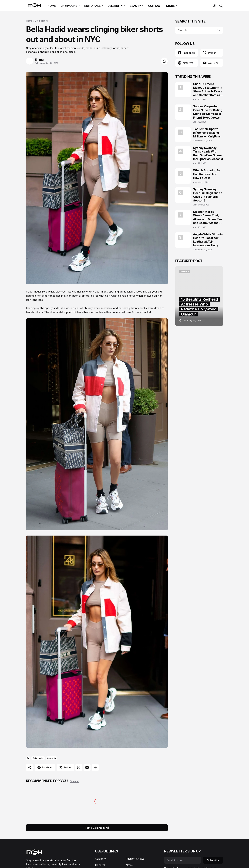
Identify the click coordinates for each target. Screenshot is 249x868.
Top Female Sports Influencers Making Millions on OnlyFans (207, 133)
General (100, 865)
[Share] (164, 61)
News (129, 865)
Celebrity (52, 758)
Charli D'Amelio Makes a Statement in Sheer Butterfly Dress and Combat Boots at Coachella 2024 (208, 90)
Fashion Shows (135, 859)
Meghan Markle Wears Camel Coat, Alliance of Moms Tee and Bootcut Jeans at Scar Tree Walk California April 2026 (208, 217)
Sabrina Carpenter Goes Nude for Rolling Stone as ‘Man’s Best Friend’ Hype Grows (208, 112)
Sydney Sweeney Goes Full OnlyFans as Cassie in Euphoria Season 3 (208, 195)
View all (75, 781)
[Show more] (95, 767)
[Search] (220, 6)
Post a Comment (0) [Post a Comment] (97, 828)
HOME (52, 6)
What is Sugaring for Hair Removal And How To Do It (207, 174)
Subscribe (213, 860)
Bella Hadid (41, 21)
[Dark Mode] (213, 6)
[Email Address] (182, 860)
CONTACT (155, 6)
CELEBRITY (115, 6)
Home (29, 21)
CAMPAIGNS (69, 6)
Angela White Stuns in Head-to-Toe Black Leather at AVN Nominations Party (208, 240)
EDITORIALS (93, 6)
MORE (170, 6)
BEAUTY (135, 6)
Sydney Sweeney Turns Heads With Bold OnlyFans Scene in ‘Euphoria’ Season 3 (208, 153)
